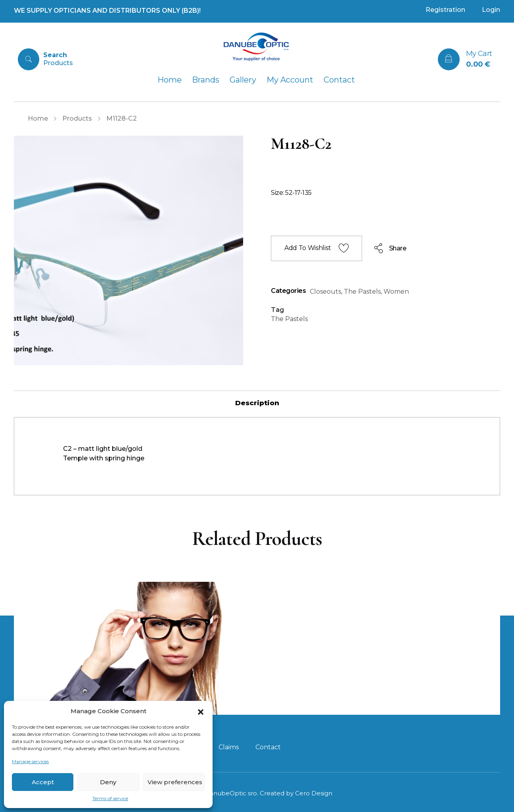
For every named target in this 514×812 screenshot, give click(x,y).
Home (38, 118)
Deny (108, 782)
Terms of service (110, 798)
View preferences (175, 782)
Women (396, 292)
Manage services (30, 761)
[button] (201, 711)
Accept (43, 782)
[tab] (257, 403)
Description (257, 403)
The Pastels (362, 292)
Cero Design (314, 793)
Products (77, 118)
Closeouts (325, 292)
